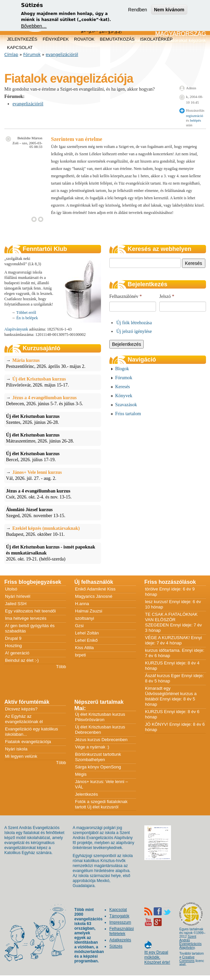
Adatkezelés (120, 940)
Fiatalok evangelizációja (28, 742)
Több (61, 667)
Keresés (123, 387)
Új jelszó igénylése (134, 331)
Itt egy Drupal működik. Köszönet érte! (157, 954)
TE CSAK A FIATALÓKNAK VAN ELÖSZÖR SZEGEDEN (171, 620)
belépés (195, 120)
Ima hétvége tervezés (26, 618)
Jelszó (167, 296)
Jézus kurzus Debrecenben (101, 740)
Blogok (122, 369)
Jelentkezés (22, 39)
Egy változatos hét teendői (30, 611)
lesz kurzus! (156, 602)
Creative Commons (187, 959)
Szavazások (126, 405)
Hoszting (13, 646)
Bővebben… (34, 26)
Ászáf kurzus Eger (163, 676)
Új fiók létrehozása (134, 323)
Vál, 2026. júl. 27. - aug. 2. (53, 475)
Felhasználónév (126, 296)
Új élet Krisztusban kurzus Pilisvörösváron (100, 717)
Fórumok (32, 55)
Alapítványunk (16, 329)
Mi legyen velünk (21, 756)
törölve (151, 589)
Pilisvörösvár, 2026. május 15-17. (53, 382)
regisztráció (194, 116)
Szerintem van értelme (77, 139)
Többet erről (26, 313)
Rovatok (84, 39)
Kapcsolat (20, 47)
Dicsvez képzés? (21, 709)
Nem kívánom (169, 10)
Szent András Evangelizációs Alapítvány (190, 942)
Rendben (137, 10)
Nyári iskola (16, 749)
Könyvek (124, 396)
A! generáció (17, 653)
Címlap (11, 55)
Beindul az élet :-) (22, 660)
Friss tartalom (128, 414)
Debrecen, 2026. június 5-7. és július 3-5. (53, 401)
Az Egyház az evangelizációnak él (24, 719)
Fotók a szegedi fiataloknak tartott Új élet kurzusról (101, 804)
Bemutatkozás (117, 39)
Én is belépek (27, 318)
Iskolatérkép (156, 39)
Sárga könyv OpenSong (98, 767)
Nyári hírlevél (18, 596)
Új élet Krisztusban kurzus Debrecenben (100, 730)
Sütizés (116, 946)
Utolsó (11, 589)
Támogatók (119, 916)
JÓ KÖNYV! (156, 724)
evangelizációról (62, 55)
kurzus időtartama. (163, 650)
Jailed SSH (16, 604)
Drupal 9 (13, 638)
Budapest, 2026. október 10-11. (53, 531)
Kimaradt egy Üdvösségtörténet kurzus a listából (171, 694)
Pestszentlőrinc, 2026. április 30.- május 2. (53, 363)
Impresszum (120, 922)
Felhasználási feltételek (121, 931)
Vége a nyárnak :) (92, 747)
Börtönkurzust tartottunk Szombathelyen (98, 757)
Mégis (81, 774)
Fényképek (56, 39)
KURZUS (154, 663)
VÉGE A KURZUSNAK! (167, 638)
